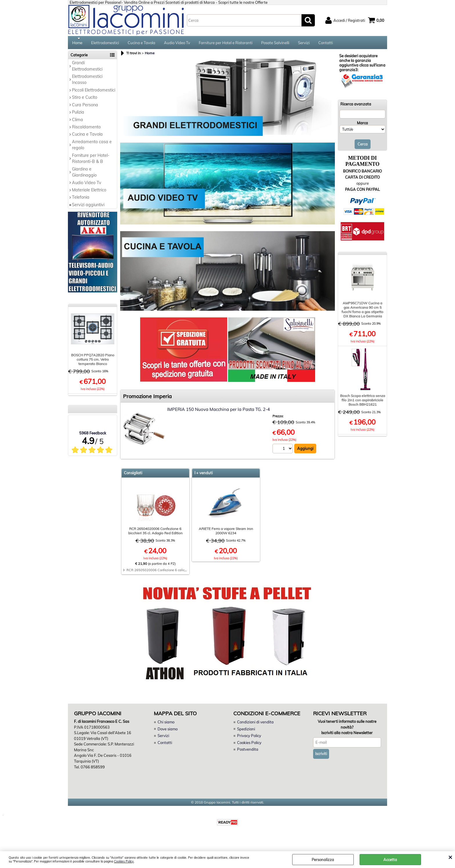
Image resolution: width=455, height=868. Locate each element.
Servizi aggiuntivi (88, 206)
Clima (77, 121)
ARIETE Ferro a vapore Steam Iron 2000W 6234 (226, 533)
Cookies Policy (124, 861)
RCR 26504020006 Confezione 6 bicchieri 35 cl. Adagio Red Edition (155, 533)
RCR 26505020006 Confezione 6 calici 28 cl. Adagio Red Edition (175, 572)
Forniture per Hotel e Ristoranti (226, 44)
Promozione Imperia (147, 398)
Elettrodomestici (105, 44)
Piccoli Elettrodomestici (94, 92)
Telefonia (81, 199)
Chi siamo (166, 724)
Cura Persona (85, 107)
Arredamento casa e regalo (92, 147)
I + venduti (204, 475)
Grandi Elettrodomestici (87, 68)
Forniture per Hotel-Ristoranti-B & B (91, 160)
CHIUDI (450, 857)
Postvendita (248, 751)
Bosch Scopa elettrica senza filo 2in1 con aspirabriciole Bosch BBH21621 (363, 402)
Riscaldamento (86, 129)
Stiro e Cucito (85, 99)
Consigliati (133, 475)
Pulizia (78, 114)
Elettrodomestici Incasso (87, 81)
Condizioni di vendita (255, 724)
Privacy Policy (249, 738)
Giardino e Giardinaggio (84, 174)
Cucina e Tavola (141, 44)
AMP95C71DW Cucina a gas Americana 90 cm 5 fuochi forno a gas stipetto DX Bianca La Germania (362, 312)
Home (77, 44)
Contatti (326, 44)
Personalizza (323, 860)
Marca (362, 125)
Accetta (390, 860)
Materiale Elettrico (89, 192)
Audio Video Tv (177, 44)
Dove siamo (168, 731)
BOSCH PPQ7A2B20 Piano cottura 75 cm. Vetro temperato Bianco (93, 361)
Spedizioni (246, 731)
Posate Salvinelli (275, 44)
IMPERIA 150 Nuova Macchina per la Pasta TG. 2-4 (219, 411)
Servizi (304, 44)
